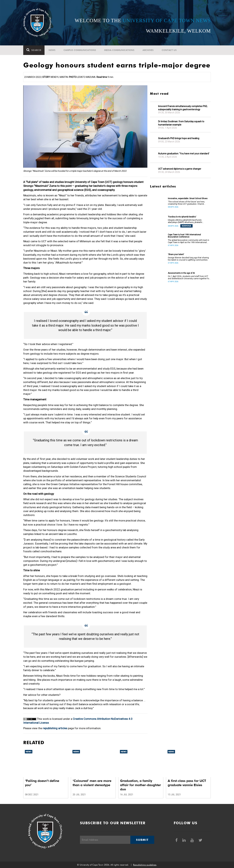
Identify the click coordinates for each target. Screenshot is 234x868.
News (52, 50)
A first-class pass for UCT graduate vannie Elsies (187, 783)
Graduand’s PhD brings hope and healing (179, 138)
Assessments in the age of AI (181, 273)
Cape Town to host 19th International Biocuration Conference (184, 236)
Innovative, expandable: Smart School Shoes (188, 198)
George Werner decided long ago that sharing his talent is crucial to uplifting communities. (188, 259)
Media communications (119, 50)
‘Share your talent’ (176, 254)
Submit (142, 840)
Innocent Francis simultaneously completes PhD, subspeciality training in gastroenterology (183, 108)
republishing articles (55, 728)
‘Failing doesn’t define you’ (42, 783)
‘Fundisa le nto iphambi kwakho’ (182, 217)
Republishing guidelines (145, 865)
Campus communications (80, 50)
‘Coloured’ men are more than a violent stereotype (92, 783)
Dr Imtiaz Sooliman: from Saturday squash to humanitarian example (181, 123)
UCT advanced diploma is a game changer (180, 169)
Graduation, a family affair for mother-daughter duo (140, 785)
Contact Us (169, 50)
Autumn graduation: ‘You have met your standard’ (184, 154)
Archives (148, 50)
